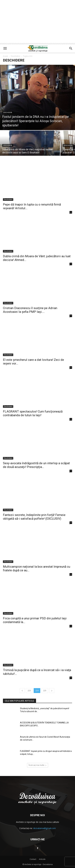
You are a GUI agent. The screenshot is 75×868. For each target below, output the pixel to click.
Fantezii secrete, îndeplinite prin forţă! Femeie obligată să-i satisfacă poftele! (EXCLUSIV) (34, 517)
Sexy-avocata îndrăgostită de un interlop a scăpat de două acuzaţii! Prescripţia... (36, 465)
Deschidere (16, 56)
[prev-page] (22, 691)
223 (29, 691)
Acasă (5, 56)
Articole (42, 859)
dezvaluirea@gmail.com (44, 828)
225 (45, 691)
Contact (33, 859)
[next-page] (52, 691)
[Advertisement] (37, 22)
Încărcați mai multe (38, 765)
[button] (5, 48)
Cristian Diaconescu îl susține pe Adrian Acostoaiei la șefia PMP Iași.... (30, 310)
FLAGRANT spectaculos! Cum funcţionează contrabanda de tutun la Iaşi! (33, 413)
